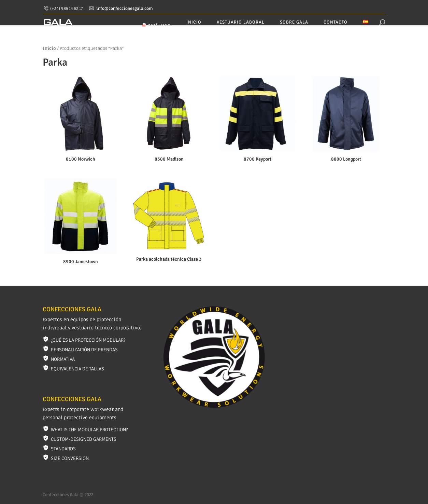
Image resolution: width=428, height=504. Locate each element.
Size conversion (70, 458)
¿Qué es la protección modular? (88, 340)
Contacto (336, 22)
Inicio (194, 22)
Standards (63, 449)
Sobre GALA (294, 22)
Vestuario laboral (241, 22)
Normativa (63, 359)
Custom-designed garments (84, 439)
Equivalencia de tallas (77, 369)
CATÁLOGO (156, 26)
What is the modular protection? (89, 430)
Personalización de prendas (84, 350)
